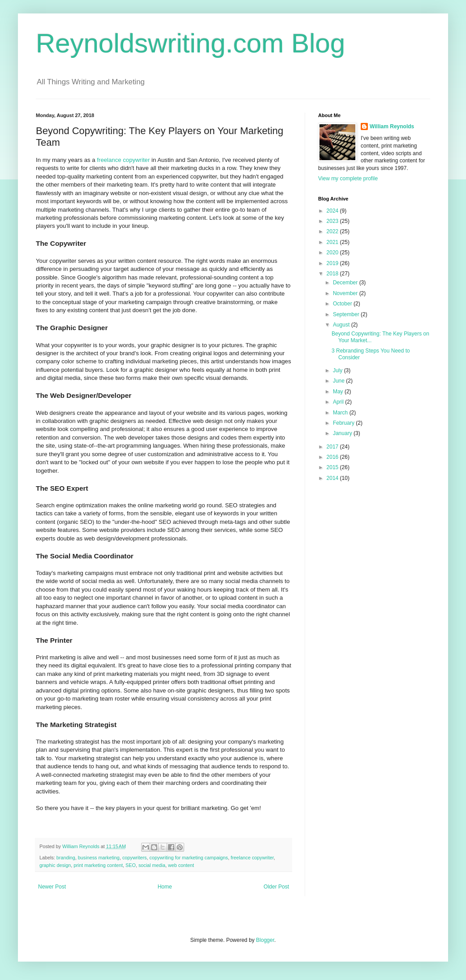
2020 (333, 253)
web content (181, 865)
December (346, 283)
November (346, 293)
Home (165, 887)
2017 (333, 447)
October (343, 304)
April (339, 402)
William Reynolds (392, 126)
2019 (333, 263)
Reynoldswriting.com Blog (190, 43)
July (339, 370)
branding (66, 858)
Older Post (276, 887)
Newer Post (52, 887)
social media (152, 865)
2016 (333, 457)
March (341, 413)
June (339, 381)
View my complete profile (348, 179)
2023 (333, 221)
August (342, 325)
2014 (333, 478)
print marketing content (98, 865)
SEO (131, 865)
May (339, 392)
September (347, 314)
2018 (333, 274)
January (343, 433)
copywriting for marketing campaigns (189, 858)
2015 (333, 467)
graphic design (55, 865)
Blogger (265, 940)
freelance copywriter (123, 160)
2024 (333, 211)
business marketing (99, 858)
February (344, 423)
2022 (333, 231)
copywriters (135, 858)
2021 (333, 242)
